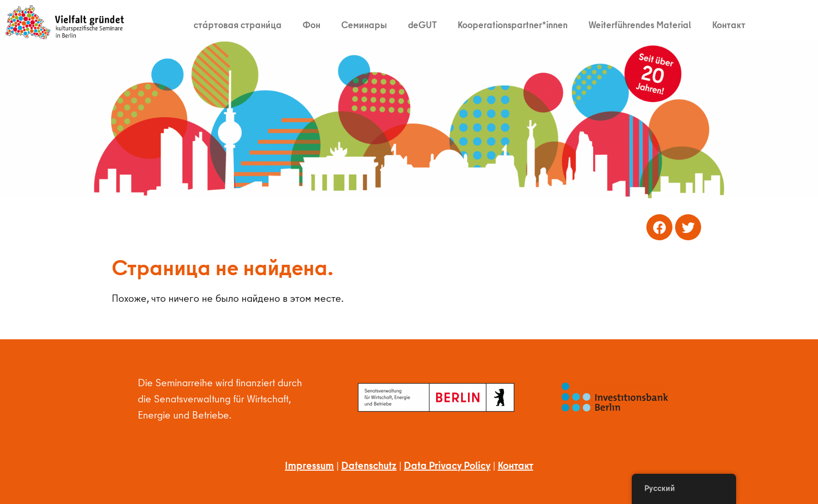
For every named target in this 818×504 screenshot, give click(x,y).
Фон (311, 25)
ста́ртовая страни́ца (238, 25)
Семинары (364, 25)
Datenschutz (369, 465)
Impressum (309, 465)
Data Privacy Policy (447, 465)
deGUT (422, 25)
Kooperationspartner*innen (513, 25)
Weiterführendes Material (640, 25)
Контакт (729, 25)
